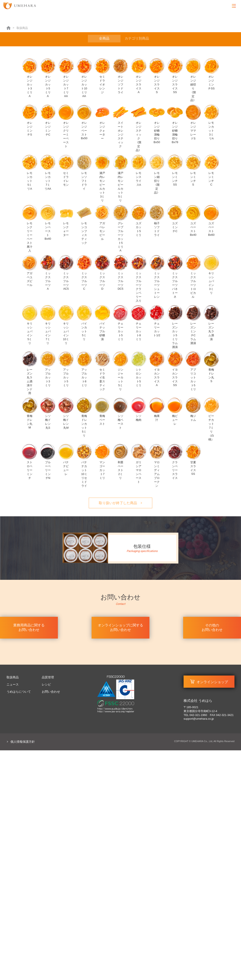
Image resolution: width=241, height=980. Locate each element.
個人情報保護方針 (23, 742)
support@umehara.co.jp (199, 719)
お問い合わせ (51, 692)
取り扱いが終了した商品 (118, 503)
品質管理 (48, 677)
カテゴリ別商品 (137, 38)
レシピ (46, 684)
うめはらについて (19, 692)
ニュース (13, 684)
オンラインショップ (212, 682)
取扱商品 (13, 677)
